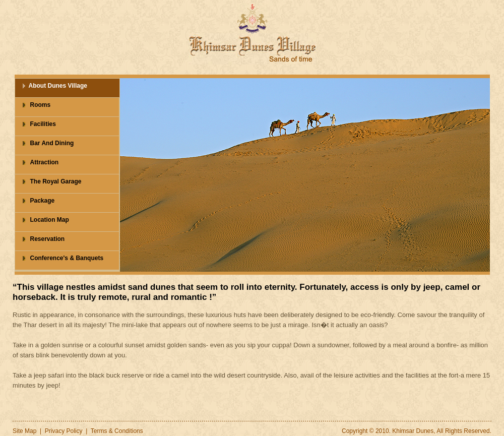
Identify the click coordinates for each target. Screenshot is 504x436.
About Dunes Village (58, 86)
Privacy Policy (64, 431)
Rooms (41, 105)
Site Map (24, 431)
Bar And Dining (52, 143)
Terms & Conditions (117, 431)
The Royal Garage (56, 181)
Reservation (48, 239)
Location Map (50, 220)
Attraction (45, 162)
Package (43, 201)
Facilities (43, 124)
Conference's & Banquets (67, 258)
